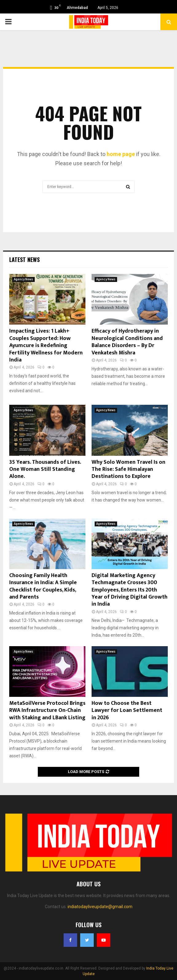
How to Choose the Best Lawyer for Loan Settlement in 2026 (127, 711)
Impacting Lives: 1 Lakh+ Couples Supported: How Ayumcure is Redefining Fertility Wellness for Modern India (46, 346)
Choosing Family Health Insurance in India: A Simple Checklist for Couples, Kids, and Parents (43, 586)
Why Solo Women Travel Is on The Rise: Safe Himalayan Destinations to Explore (128, 469)
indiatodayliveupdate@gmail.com (100, 907)
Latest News (24, 260)
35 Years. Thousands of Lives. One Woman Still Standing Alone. (45, 469)
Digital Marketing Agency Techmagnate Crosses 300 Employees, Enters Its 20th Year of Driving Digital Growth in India (130, 590)
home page (121, 154)
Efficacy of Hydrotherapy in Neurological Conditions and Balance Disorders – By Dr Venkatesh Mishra (127, 342)
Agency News (24, 279)
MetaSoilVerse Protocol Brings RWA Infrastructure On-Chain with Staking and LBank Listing (47, 711)
